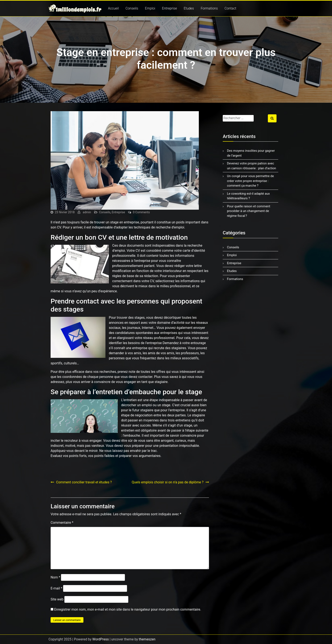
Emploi (150, 8)
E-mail (56, 588)
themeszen (147, 639)
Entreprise (169, 8)
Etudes (189, 8)
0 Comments (141, 212)
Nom (55, 577)
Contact (230, 8)
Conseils (132, 8)
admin (87, 212)
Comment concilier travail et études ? (84, 482)
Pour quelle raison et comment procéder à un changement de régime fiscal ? (249, 211)
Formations (209, 8)
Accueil (113, 8)
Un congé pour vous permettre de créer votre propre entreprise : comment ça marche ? (250, 181)
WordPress (101, 639)
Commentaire (62, 523)
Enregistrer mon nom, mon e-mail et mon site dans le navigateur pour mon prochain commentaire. (128, 609)
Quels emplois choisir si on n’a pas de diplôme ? (168, 482)
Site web (57, 599)
